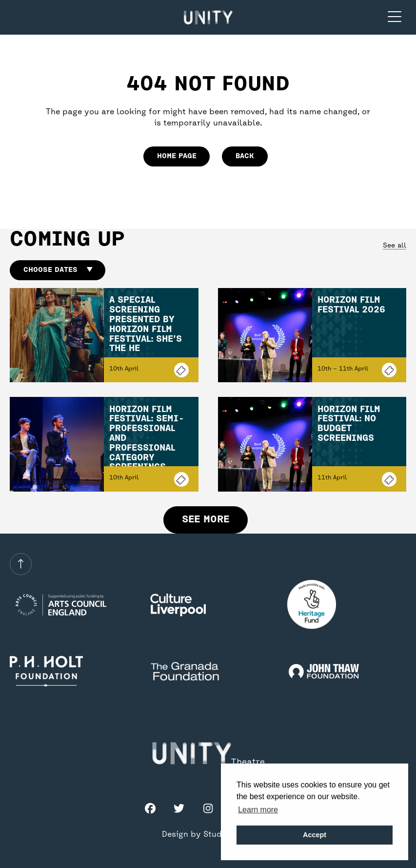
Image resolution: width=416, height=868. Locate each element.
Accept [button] (315, 835)
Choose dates (58, 270)
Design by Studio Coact (208, 835)
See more (206, 520)
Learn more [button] (258, 810)
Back (245, 156)
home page (177, 156)
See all (395, 246)
